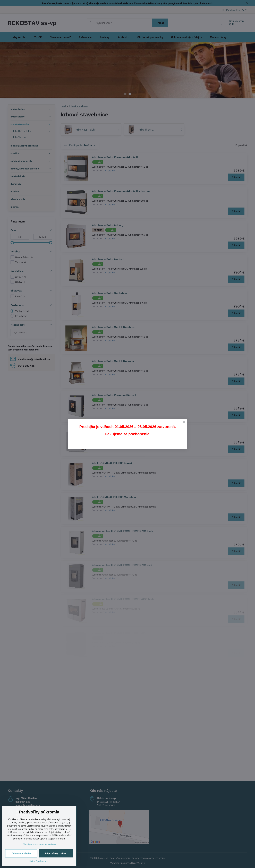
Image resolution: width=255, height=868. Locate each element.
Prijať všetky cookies (56, 853)
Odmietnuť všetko (21, 853)
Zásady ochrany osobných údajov (39, 844)
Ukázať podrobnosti (39, 861)
